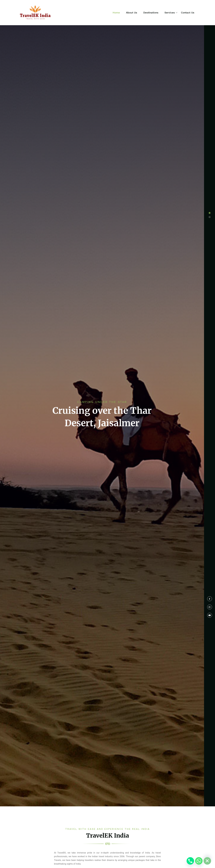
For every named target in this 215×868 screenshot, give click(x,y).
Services (170, 13)
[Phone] (190, 861)
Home (116, 13)
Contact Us (188, 13)
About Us (132, 13)
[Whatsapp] (199, 861)
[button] (210, 213)
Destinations (151, 13)
